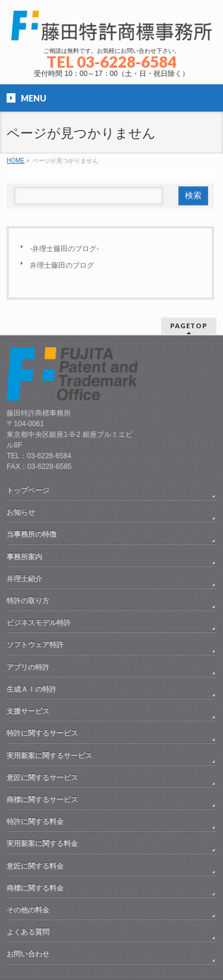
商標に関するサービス (42, 800)
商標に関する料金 (35, 888)
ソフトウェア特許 (35, 645)
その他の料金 (28, 910)
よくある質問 (28, 932)
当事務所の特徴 (32, 534)
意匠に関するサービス (42, 778)
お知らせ (21, 512)
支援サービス (28, 711)
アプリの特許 (28, 667)
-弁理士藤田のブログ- (64, 249)
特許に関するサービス (42, 733)
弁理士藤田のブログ (62, 265)
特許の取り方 (28, 601)
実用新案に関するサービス (49, 756)
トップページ (28, 490)
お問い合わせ (28, 954)
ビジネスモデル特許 (39, 623)
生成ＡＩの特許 (32, 689)
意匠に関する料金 (35, 866)
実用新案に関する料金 (42, 843)
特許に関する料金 (35, 822)
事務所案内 (24, 557)
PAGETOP (189, 326)
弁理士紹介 (24, 579)
